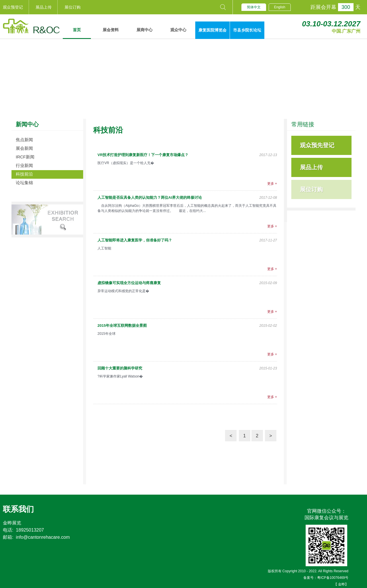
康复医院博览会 (212, 30)
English (280, 7)
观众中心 (178, 30)
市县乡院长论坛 (247, 30)
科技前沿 (24, 174)
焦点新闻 (24, 140)
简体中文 (254, 7)
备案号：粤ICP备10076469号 (326, 578)
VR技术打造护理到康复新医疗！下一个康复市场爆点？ (143, 155)
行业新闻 (24, 165)
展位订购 (73, 7)
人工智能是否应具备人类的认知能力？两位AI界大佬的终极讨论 (150, 197)
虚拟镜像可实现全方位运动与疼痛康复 (129, 283)
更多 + (272, 184)
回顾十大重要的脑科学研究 (120, 368)
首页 (77, 30)
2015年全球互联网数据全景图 (122, 326)
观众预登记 (13, 7)
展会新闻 (24, 148)
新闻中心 (27, 124)
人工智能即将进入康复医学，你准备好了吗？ (135, 240)
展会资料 (111, 30)
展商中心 (145, 30)
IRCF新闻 (25, 157)
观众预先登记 (317, 145)
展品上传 (44, 7)
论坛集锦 (24, 183)
